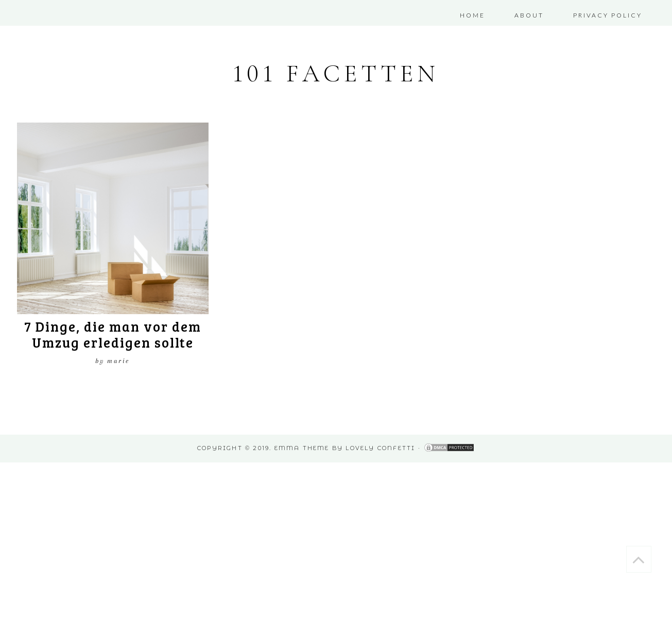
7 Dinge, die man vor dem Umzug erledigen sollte (113, 334)
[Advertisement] (309, 535)
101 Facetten (336, 74)
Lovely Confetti (380, 448)
